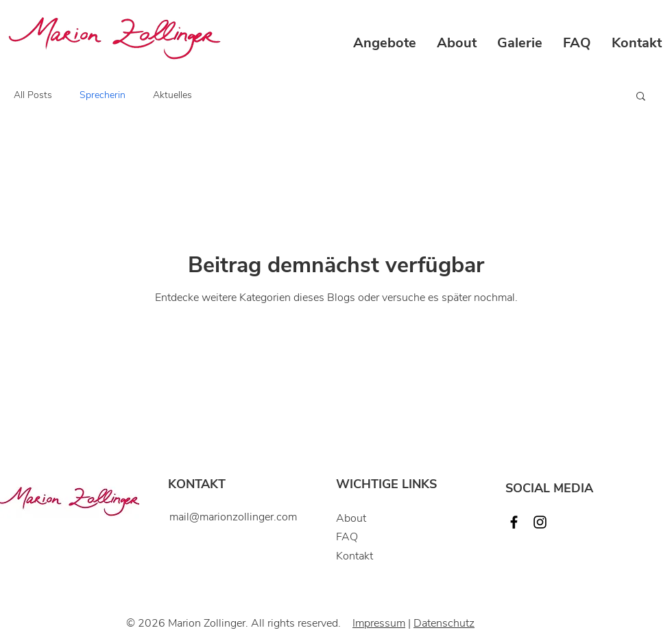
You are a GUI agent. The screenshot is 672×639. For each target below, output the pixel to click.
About (351, 518)
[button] (385, 43)
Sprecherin (103, 95)
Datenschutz (444, 623)
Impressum (379, 623)
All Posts (33, 95)
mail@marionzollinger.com (233, 517)
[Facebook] (514, 522)
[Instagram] (540, 522)
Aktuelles (172, 95)
